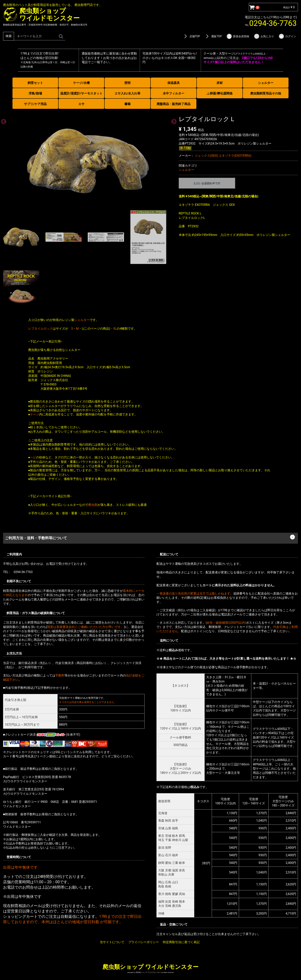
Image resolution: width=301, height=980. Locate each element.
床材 (220, 83)
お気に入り (264, 36)
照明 (127, 83)
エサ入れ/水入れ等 (127, 93)
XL (115, 328)
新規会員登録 (238, 36)
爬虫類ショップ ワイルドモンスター (150, 967)
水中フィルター (174, 93)
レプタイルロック (41, 328)
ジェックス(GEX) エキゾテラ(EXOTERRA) (223, 156)
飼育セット (35, 83)
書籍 (127, 104)
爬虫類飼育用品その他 (266, 93)
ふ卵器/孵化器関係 (220, 93)
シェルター (266, 83)
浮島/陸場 (35, 93)
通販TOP (213, 36)
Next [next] (173, 121)
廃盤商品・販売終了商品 (174, 104)
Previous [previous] (2, 121)
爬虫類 (93, 505)
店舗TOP (191, 36)
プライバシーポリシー (144, 942)
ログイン (287, 36)
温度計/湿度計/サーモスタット (81, 93)
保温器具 (174, 83)
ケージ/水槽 (81, 83)
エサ (81, 104)
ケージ (35, 414)
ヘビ (33, 457)
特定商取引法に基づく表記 (181, 942)
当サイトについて (112, 942)
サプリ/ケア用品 (35, 104)
